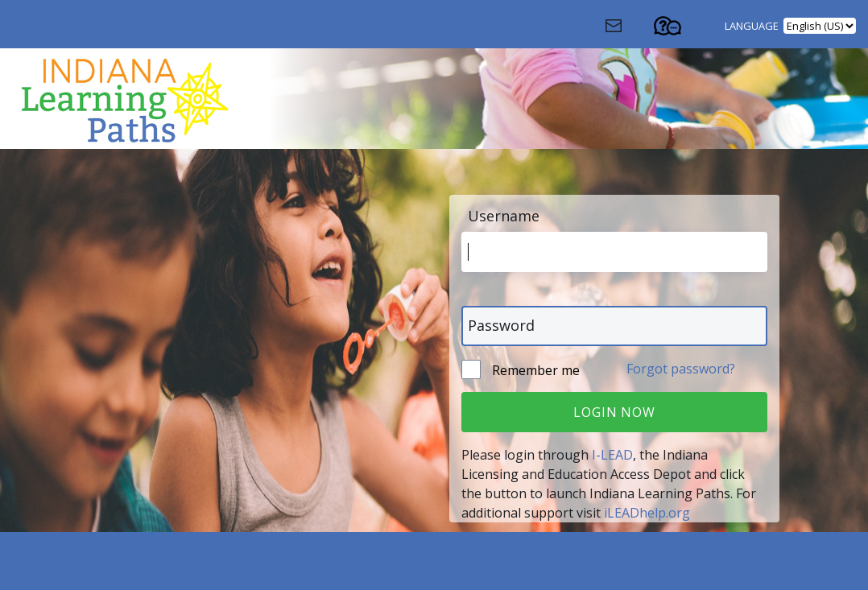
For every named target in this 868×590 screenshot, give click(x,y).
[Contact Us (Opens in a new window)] (628, 30)
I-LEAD (612, 455)
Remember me (534, 370)
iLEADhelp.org (647, 513)
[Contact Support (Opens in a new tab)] (682, 30)
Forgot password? (681, 369)
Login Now (614, 412)
